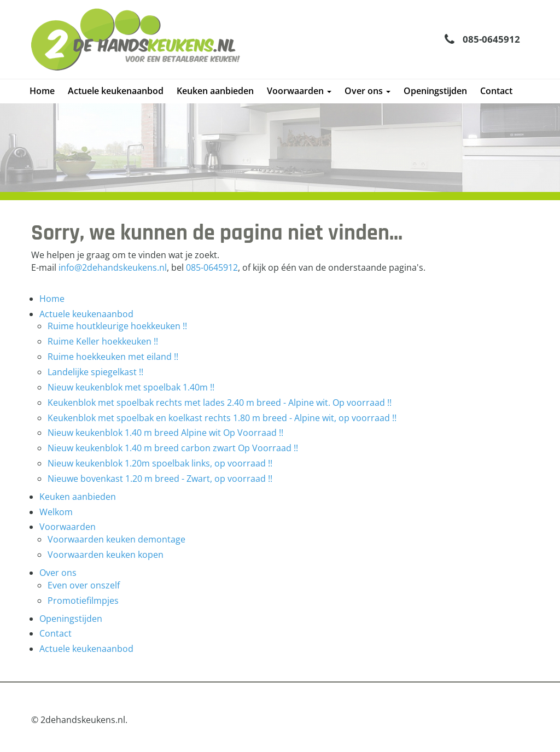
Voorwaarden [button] (299, 91)
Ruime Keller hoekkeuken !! (103, 341)
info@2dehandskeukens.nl (113, 267)
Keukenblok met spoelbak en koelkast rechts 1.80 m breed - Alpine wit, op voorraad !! (222, 418)
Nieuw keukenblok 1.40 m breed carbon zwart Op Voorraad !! (173, 448)
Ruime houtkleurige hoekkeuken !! (117, 326)
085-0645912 (491, 39)
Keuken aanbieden (215, 91)
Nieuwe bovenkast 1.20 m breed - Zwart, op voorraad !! (160, 479)
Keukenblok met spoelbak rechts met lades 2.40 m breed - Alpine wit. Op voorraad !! (220, 403)
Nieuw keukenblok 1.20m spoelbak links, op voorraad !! (160, 463)
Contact (496, 91)
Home (42, 91)
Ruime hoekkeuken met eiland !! (113, 357)
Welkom (56, 512)
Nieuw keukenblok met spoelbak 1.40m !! (131, 387)
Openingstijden (435, 91)
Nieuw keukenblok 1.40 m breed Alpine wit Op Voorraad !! (165, 433)
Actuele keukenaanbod (116, 91)
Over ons (58, 573)
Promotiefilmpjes (83, 601)
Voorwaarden (68, 527)
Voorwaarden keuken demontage (116, 539)
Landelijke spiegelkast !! (95, 372)
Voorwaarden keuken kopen (106, 555)
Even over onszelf (84, 585)
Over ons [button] (367, 91)
